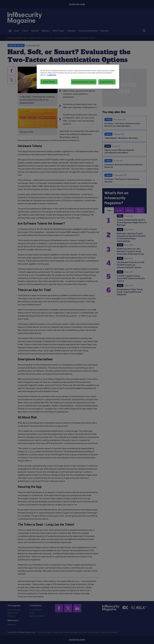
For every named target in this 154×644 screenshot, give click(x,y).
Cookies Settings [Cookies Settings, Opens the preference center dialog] (49, 82)
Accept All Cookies (107, 82)
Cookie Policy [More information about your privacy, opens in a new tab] (52, 75)
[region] (78, 77)
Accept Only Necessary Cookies (84, 82)
